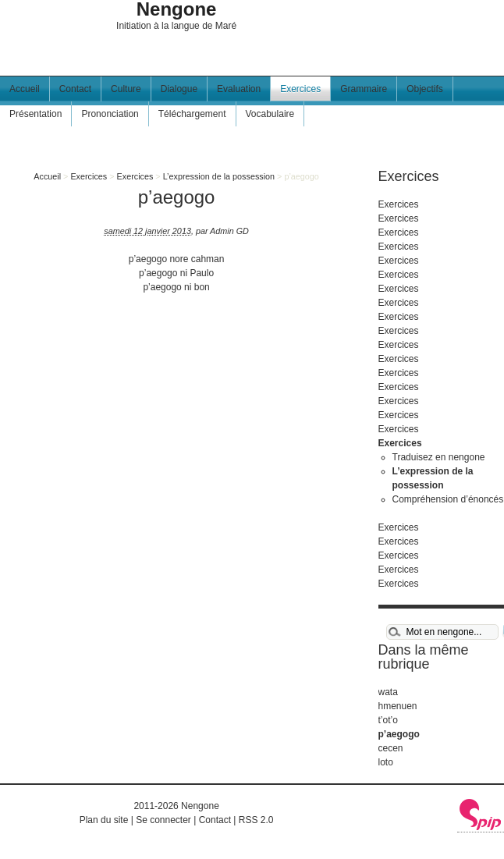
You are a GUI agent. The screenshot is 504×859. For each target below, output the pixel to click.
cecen (391, 748)
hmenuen (398, 706)
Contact (75, 89)
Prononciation (110, 114)
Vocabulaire (270, 114)
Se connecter (163, 820)
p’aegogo (399, 734)
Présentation (35, 114)
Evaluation (239, 89)
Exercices (300, 89)
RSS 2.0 (256, 820)
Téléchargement (192, 114)
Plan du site (104, 820)
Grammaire (364, 89)
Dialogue (179, 89)
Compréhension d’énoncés (448, 499)
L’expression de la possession (219, 176)
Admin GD (229, 231)
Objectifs (425, 89)
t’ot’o (388, 720)
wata (388, 692)
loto (386, 762)
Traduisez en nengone (439, 457)
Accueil (25, 89)
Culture (126, 89)
